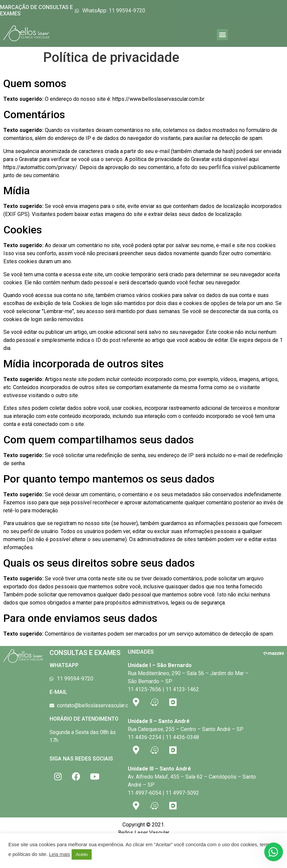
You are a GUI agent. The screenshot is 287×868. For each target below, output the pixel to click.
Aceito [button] (82, 854)
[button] (222, 35)
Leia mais (59, 854)
